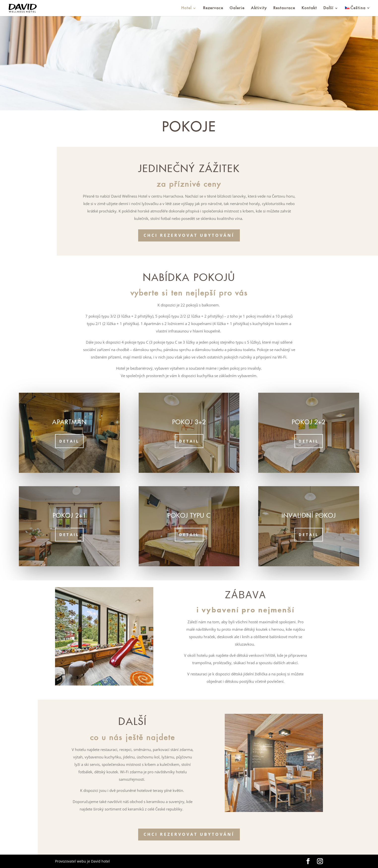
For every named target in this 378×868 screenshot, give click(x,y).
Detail (69, 441)
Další (329, 8)
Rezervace (213, 8)
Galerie (237, 8)
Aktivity (259, 8)
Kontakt (309, 8)
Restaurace (284, 8)
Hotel (187, 8)
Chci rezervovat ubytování (189, 235)
